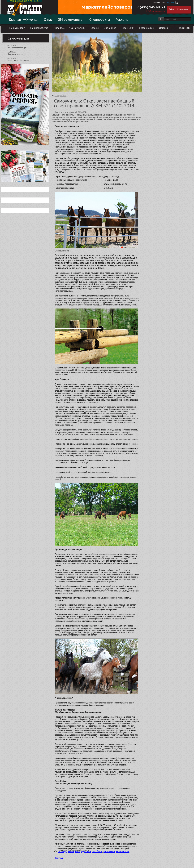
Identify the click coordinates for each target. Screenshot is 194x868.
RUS (181, 28)
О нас (48, 19)
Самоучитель (78, 28)
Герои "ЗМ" (128, 28)
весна (71, 851)
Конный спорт (17, 28)
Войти (172, 9)
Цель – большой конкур (18, 61)
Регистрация (183, 9)
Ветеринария (146, 28)
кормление (109, 851)
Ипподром (59, 28)
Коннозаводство (39, 28)
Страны (95, 28)
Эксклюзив (110, 28)
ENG (188, 28)
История (164, 28)
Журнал (32, 19)
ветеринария (123, 851)
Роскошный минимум (17, 48)
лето (78, 851)
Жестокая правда (15, 54)
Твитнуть (60, 858)
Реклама (122, 19)
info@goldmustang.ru (156, 11)
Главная (15, 19)
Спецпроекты (100, 19)
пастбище (97, 851)
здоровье (86, 851)
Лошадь (62, 851)
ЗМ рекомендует (71, 19)
